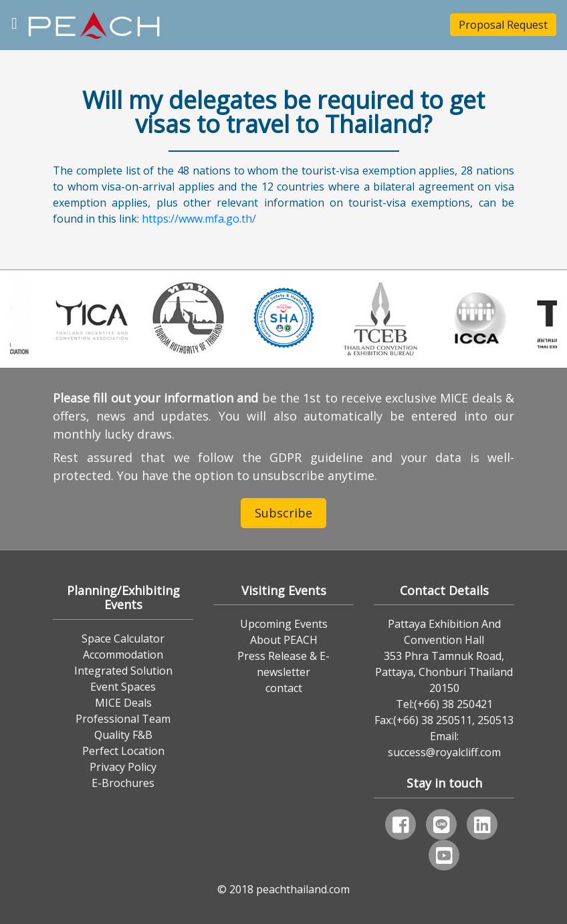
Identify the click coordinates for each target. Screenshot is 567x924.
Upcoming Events (284, 624)
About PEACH (284, 640)
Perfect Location (123, 751)
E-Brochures (123, 783)
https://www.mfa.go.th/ (199, 219)
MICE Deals (123, 703)
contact (284, 688)
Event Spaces (123, 687)
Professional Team (123, 719)
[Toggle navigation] (14, 22)
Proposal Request (503, 25)
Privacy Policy (123, 767)
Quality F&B (123, 735)
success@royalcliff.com (444, 752)
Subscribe (283, 513)
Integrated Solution (123, 671)
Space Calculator (123, 639)
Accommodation (123, 655)
